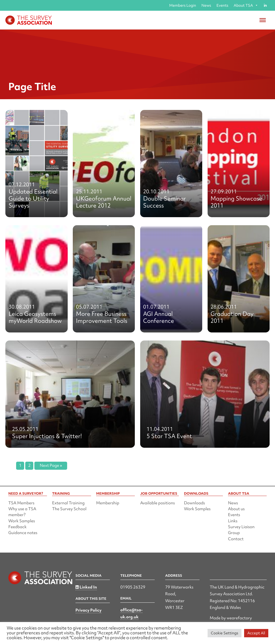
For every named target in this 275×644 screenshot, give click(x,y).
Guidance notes (23, 533)
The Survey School (69, 509)
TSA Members (21, 503)
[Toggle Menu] (263, 20)
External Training (68, 503)
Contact (236, 539)
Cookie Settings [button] (225, 633)
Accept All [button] (256, 633)
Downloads (194, 503)
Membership (108, 503)
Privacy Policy (88, 610)
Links (233, 521)
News (206, 5)
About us (236, 509)
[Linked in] (265, 5)
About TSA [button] (246, 5)
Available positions (158, 503)
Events (222, 5)
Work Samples (22, 521)
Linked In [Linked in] (86, 587)
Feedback (17, 527)
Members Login (183, 5)
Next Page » (51, 465)
